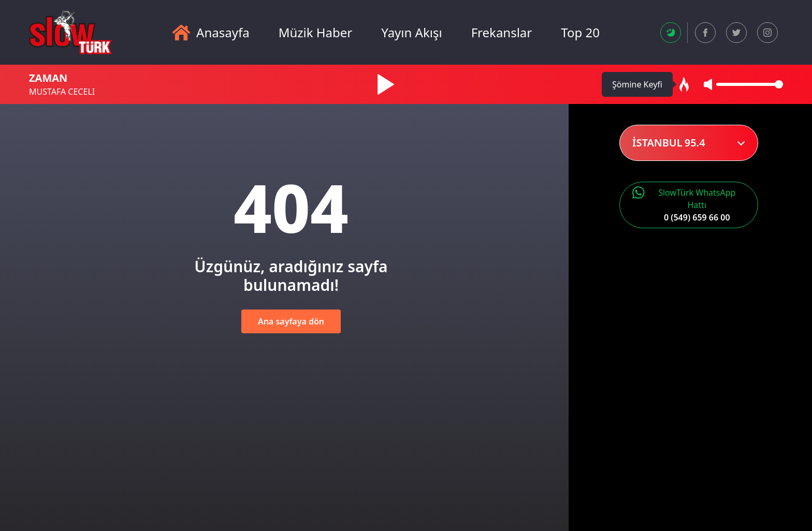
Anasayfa (211, 33)
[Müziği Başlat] (386, 84)
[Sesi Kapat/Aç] (708, 84)
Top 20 (580, 33)
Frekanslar (502, 33)
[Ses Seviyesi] (750, 84)
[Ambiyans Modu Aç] (684, 84)
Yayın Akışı (411, 33)
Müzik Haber (316, 33)
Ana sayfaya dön (291, 321)
